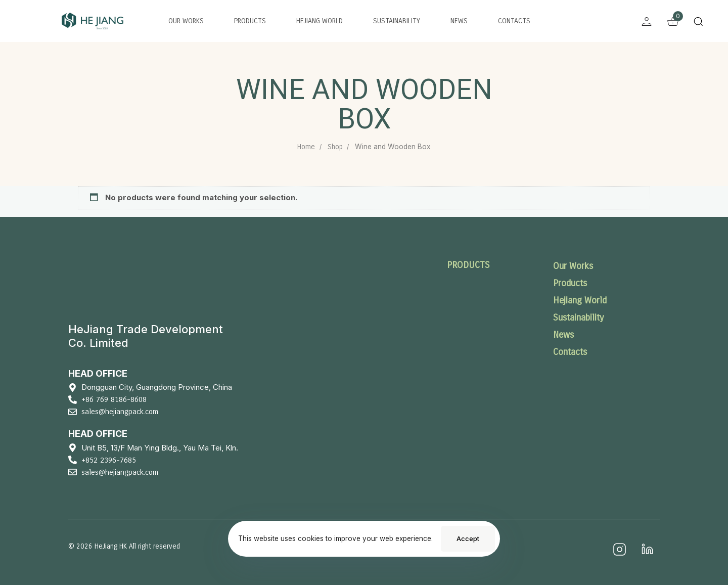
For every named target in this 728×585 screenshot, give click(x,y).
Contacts (514, 21)
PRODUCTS (468, 265)
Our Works (186, 21)
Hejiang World (320, 21)
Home (306, 147)
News (459, 21)
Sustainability (397, 21)
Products (250, 21)
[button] (701, 21)
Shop (335, 147)
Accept (468, 538)
